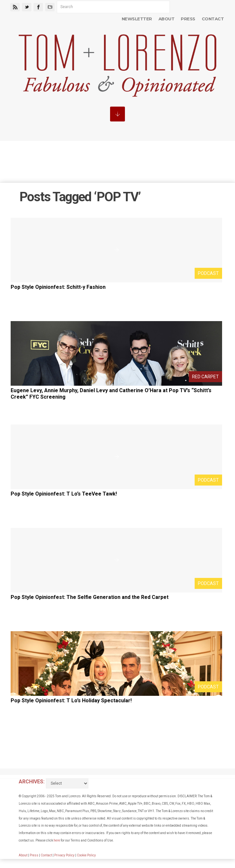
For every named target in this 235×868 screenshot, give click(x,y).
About (166, 19)
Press (188, 19)
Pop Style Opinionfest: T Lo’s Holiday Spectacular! (71, 701)
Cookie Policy (86, 855)
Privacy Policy (64, 855)
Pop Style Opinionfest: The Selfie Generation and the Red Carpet (90, 597)
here (57, 840)
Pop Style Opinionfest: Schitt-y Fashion (58, 287)
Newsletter (137, 19)
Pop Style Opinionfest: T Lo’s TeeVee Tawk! (64, 494)
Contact (213, 19)
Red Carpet (205, 377)
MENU (117, 114)
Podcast (208, 273)
